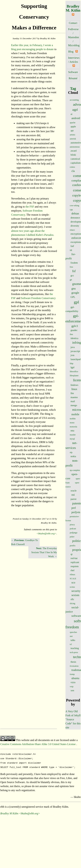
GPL (73, 297)
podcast (73, 529)
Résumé (73, 78)
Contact (73, 23)
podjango (74, 533)
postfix (73, 546)
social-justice (72, 610)
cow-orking (75, 206)
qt (71, 554)
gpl (77, 302)
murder (73, 435)
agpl (75, 110)
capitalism (76, 163)
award (73, 151)
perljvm (76, 512)
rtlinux (73, 575)
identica (74, 338)
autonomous (75, 147)
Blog (71, 52)
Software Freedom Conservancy (38, 298)
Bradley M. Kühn (73, 8)
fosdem (74, 263)
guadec (74, 330)
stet (71, 636)
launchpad (76, 359)
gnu (73, 289)
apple (73, 126)
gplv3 (75, 326)
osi (73, 495)
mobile (75, 414)
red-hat (74, 558)
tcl (71, 644)
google (75, 293)
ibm (71, 334)
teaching (75, 648)
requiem (75, 566)
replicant (75, 562)
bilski (73, 155)
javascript (75, 351)
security (76, 591)
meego (74, 405)
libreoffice (74, 372)
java (73, 347)
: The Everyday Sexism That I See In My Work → (44, 552)
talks (73, 640)
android (76, 118)
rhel (72, 570)
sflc (72, 599)
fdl (71, 250)
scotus (72, 587)
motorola (73, 427)
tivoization (74, 666)
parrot (73, 499)
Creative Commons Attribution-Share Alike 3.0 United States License (38, 744)
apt (72, 131)
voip (72, 687)
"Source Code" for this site (73, 723)
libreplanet (74, 376)
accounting (74, 100)
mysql (72, 439)
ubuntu (75, 678)
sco (73, 583)
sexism (75, 595)
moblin (73, 419)
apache (73, 123)
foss (71, 267)
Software (73, 72)
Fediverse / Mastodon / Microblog (74, 37)
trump (72, 674)
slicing (73, 603)
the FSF (30, 207)
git (71, 280)
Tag (73, 89)
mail (73, 401)
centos (72, 167)
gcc (72, 275)
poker (72, 537)
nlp (71, 452)
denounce (75, 218)
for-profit (71, 256)
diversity (75, 226)
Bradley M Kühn (9, 812)
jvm (72, 355)
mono (72, 423)
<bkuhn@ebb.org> (46, 533)
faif (72, 246)
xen (72, 690)
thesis (73, 662)
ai (71, 114)
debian (75, 214)
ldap (72, 363)
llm (72, 393)
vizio (73, 682)
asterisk (73, 139)
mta (72, 431)
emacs (72, 230)
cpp (71, 210)
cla (73, 171)
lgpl (72, 367)
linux (74, 389)
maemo (74, 397)
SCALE (73, 579)
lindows (74, 385)
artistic (73, 135)
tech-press (74, 652)
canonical (75, 159)
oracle (73, 491)
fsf (74, 271)
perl (74, 508)
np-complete (75, 470)
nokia (73, 456)
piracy (72, 525)
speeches (73, 632)
